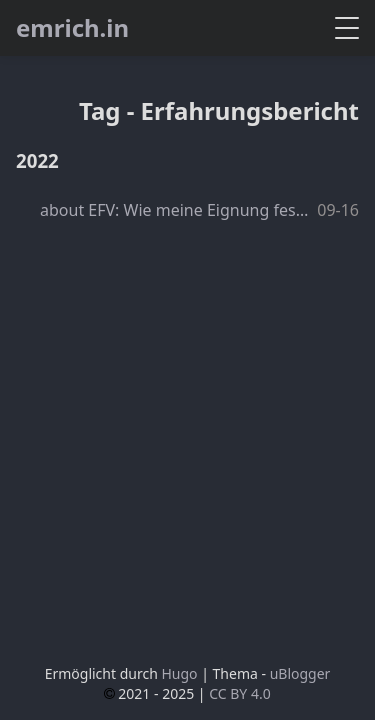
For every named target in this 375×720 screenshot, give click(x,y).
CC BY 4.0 (240, 693)
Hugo (179, 673)
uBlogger (300, 673)
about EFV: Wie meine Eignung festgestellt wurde (176, 210)
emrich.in (72, 27)
